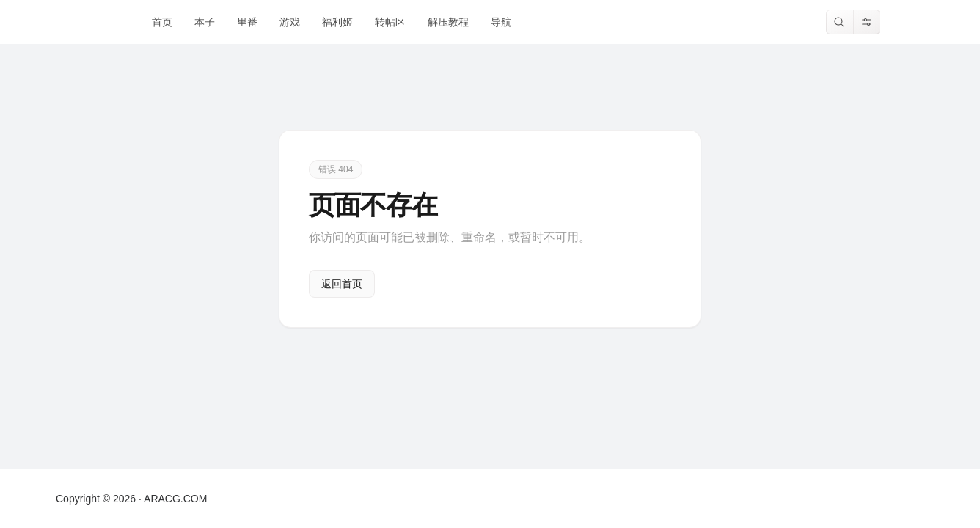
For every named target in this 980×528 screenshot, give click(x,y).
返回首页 (342, 284)
